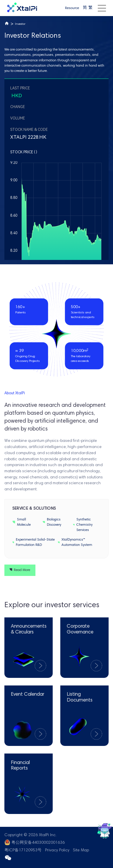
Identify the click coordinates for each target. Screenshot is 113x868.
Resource (72, 8)
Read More (20, 570)
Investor (20, 24)
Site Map (81, 850)
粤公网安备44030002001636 (38, 843)
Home (7, 24)
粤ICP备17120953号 (23, 850)
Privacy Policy (57, 850)
